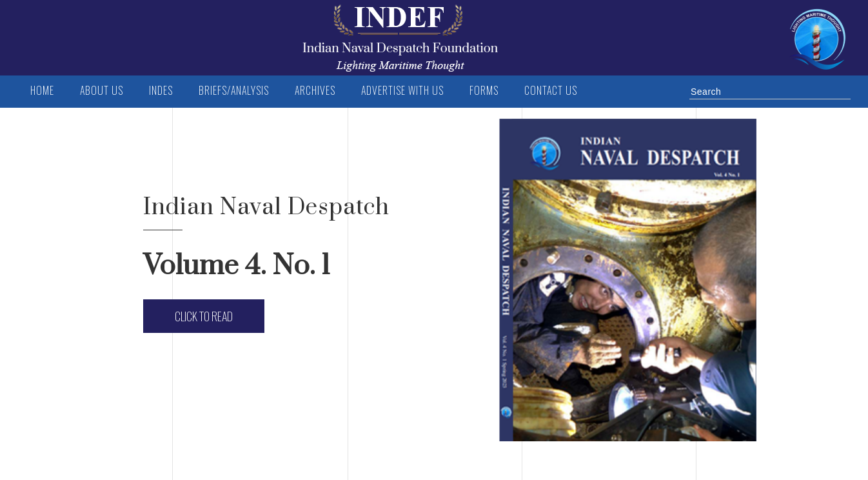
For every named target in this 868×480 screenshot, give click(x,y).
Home (42, 90)
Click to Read (204, 316)
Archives (315, 90)
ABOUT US (102, 90)
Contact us (551, 90)
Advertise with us (402, 90)
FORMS (484, 90)
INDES (161, 90)
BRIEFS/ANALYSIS (234, 90)
